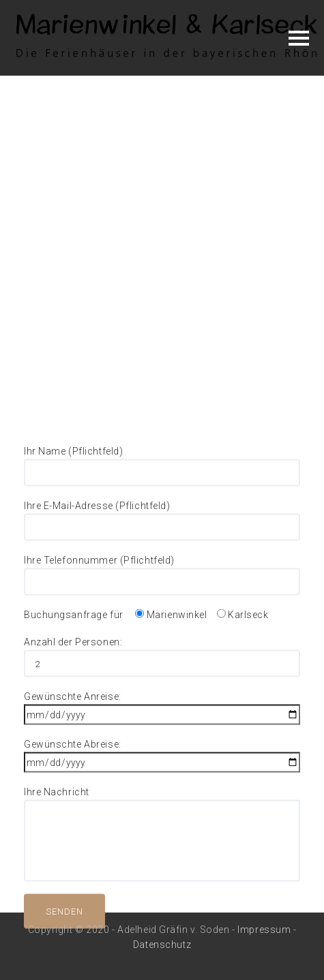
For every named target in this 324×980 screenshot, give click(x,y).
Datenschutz (162, 945)
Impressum (264, 930)
